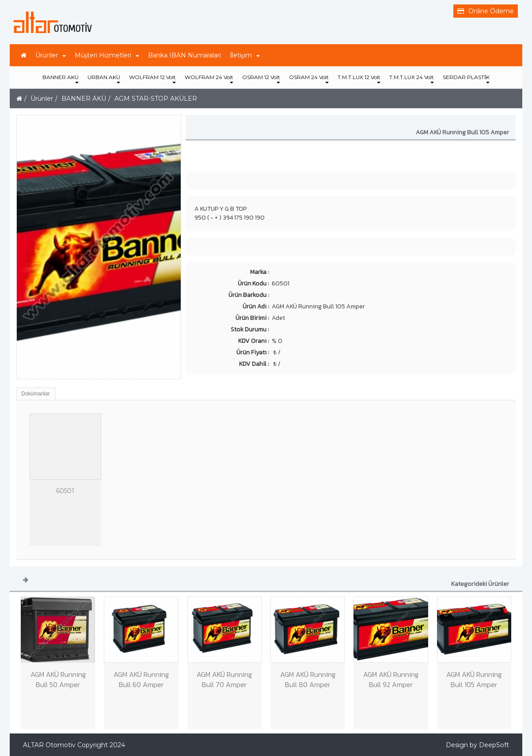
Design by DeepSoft (477, 745)
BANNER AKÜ (84, 99)
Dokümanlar (36, 394)
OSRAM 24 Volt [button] (309, 79)
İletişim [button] (245, 55)
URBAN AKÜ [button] (104, 79)
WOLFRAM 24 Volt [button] (209, 79)
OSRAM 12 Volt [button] (261, 79)
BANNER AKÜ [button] (61, 79)
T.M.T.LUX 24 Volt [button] (412, 79)
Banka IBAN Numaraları (184, 55)
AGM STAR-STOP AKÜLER (156, 99)
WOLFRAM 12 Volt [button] (152, 79)
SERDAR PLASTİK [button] (466, 79)
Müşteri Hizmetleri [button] (107, 55)
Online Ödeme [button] (486, 11)
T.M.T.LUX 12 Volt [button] (359, 79)
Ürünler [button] (51, 55)
